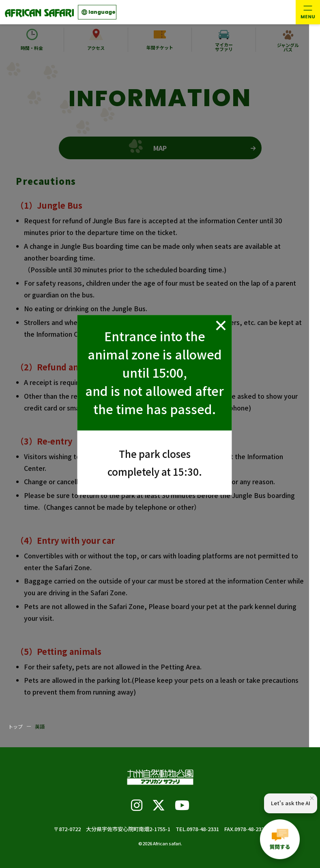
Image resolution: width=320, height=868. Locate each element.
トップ (15, 726)
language (102, 12)
